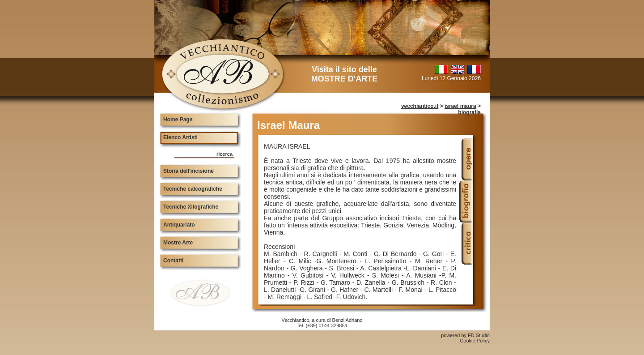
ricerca (225, 154)
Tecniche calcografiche (193, 189)
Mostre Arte (178, 243)
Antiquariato (179, 225)
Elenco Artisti (180, 137)
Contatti (173, 261)
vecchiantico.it (420, 106)
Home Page (178, 120)
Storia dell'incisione (189, 171)
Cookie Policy (475, 341)
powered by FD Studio (465, 335)
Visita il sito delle (344, 74)
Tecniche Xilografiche (191, 207)
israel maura (460, 106)
